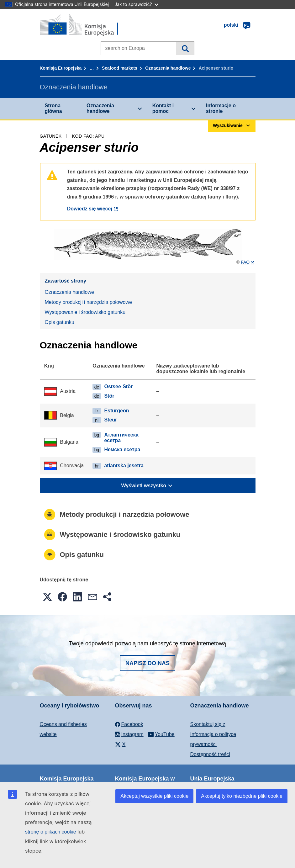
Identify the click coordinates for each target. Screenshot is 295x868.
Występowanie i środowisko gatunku (85, 312)
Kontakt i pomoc (163, 108)
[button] (47, 597)
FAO (245, 262)
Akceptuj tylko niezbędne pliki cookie (242, 796)
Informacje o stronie (221, 108)
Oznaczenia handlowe (168, 68)
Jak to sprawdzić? (136, 4)
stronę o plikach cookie (51, 832)
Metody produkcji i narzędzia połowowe (88, 302)
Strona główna (53, 108)
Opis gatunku (60, 322)
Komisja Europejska (61, 68)
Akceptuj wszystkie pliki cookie (154, 796)
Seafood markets (120, 68)
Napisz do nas (147, 663)
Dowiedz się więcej (90, 209)
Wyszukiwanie (185, 48)
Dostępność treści (210, 754)
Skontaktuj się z (208, 724)
